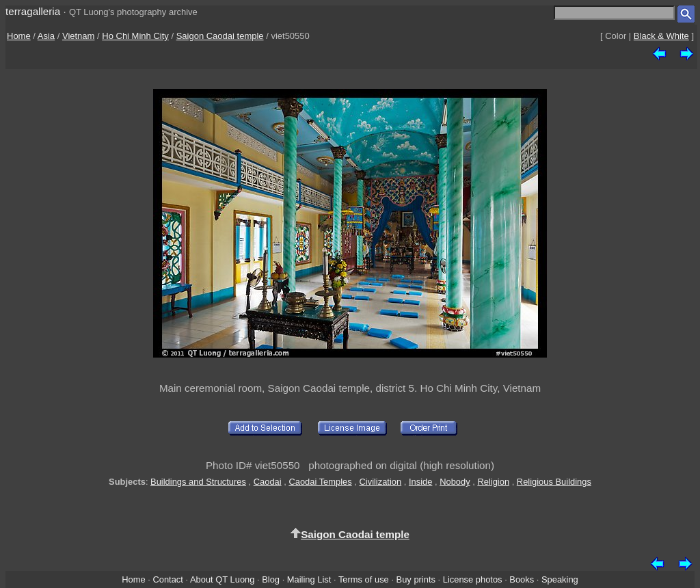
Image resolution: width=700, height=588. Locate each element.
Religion (493, 482)
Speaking (560, 579)
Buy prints (416, 579)
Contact (167, 579)
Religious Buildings (554, 482)
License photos (473, 579)
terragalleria (33, 11)
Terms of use (364, 579)
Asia (46, 36)
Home (19, 36)
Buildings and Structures (198, 482)
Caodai (268, 482)
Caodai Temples (320, 482)
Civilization (380, 482)
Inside (420, 482)
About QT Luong (222, 579)
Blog (271, 579)
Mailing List (309, 579)
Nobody (455, 482)
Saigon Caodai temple (220, 36)
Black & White (661, 36)
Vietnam (78, 36)
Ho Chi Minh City (135, 36)
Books (522, 579)
